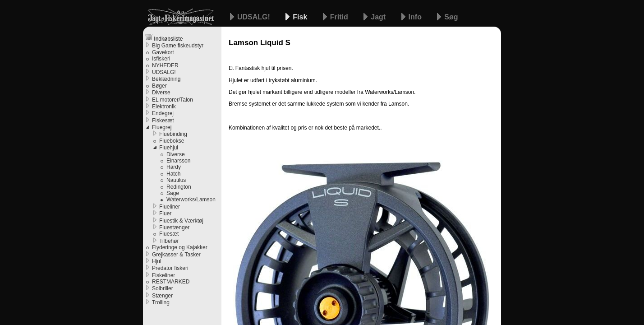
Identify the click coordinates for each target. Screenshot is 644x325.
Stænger (162, 296)
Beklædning (166, 79)
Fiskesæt (163, 121)
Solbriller (163, 288)
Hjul (157, 261)
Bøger (159, 86)
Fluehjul (169, 148)
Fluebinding (173, 134)
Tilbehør (169, 241)
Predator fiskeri (170, 268)
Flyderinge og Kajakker (180, 247)
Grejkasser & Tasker (176, 255)
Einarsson (178, 161)
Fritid (340, 17)
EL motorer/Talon (172, 100)
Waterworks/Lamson (191, 200)
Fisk (301, 17)
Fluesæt (169, 234)
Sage (173, 193)
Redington (179, 187)
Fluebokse (172, 141)
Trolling (161, 302)
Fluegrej (162, 127)
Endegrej (163, 113)
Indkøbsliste (164, 38)
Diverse (161, 93)
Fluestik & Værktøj (181, 221)
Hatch (173, 174)
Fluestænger (174, 227)
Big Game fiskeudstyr (178, 46)
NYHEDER (165, 65)
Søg (451, 17)
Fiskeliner (163, 275)
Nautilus (176, 180)
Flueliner (170, 207)
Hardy (174, 167)
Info (416, 17)
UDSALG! (255, 17)
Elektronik (164, 107)
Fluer (165, 214)
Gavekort (163, 52)
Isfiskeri (161, 59)
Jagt (379, 17)
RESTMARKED (171, 282)
